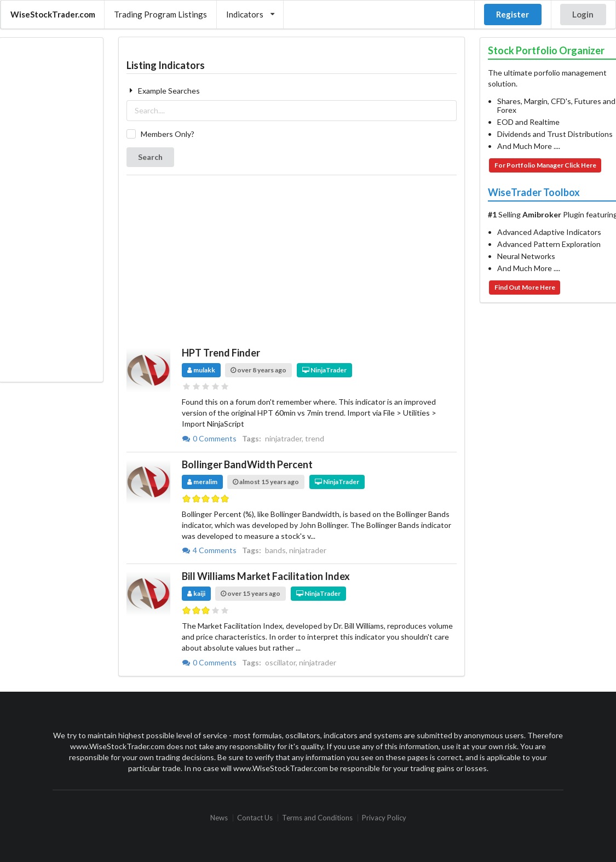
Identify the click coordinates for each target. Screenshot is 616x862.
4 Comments (210, 550)
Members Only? (168, 134)
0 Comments (210, 438)
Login (583, 14)
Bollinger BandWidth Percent (247, 464)
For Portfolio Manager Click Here (545, 165)
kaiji (196, 593)
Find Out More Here (525, 287)
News (219, 818)
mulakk (201, 370)
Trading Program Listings (160, 14)
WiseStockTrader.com (53, 14)
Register (513, 14)
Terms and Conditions (317, 818)
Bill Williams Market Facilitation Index (266, 576)
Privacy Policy (384, 818)
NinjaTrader (324, 370)
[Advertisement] (51, 210)
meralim (202, 482)
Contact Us (255, 818)
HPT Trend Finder (221, 353)
